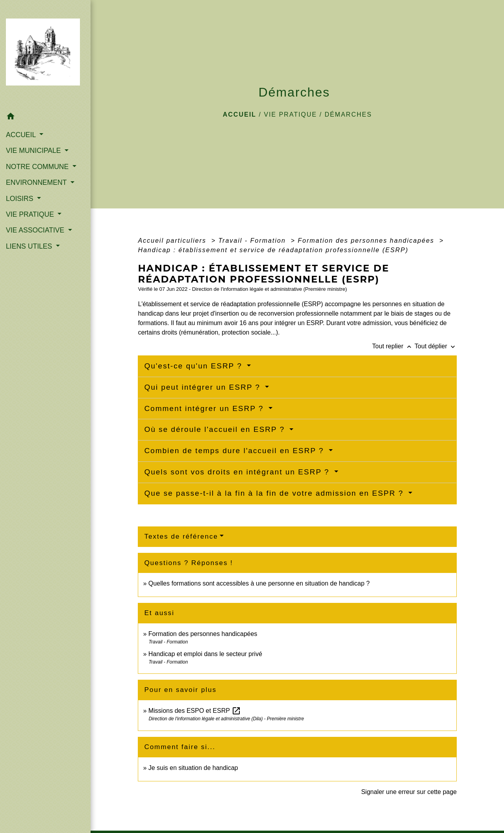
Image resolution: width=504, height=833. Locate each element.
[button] (45, 118)
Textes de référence (181, 536)
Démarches (348, 114)
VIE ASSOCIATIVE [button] (36, 230)
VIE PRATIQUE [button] (31, 214)
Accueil (240, 114)
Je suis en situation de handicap (193, 768)
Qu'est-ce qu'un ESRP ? (195, 366)
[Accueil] (45, 54)
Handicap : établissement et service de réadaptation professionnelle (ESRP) (273, 250)
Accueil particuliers (173, 241)
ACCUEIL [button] (22, 135)
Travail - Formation (253, 241)
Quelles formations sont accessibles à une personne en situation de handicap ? (259, 583)
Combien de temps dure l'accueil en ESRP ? (235, 451)
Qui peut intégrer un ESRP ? (204, 387)
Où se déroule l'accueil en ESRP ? (216, 429)
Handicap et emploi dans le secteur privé (205, 654)
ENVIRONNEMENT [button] (37, 182)
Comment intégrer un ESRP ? (205, 408)
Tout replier (393, 346)
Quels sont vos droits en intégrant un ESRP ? (238, 472)
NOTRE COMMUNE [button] (38, 167)
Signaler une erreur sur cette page (409, 792)
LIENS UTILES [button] (30, 246)
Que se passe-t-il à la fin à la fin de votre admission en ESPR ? (275, 493)
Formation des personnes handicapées (367, 241)
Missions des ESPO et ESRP (195, 711)
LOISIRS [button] (20, 199)
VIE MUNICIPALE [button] (34, 151)
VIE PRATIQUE (290, 114)
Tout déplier (436, 346)
